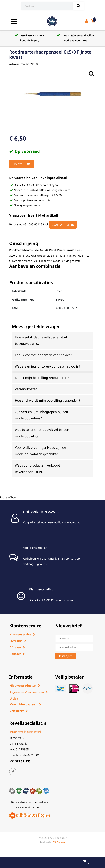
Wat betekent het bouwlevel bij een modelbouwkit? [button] (42, 433)
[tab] (52, 340)
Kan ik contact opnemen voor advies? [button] (43, 355)
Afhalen (15, 647)
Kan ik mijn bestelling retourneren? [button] (42, 378)
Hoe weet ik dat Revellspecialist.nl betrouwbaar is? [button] (41, 340)
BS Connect (60, 842)
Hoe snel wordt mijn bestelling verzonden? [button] (47, 400)
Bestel (22, 164)
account (74, 522)
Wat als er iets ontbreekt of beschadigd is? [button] (47, 366)
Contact (15, 654)
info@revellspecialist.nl (25, 732)
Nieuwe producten (23, 686)
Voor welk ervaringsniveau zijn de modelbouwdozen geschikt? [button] (40, 451)
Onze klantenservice (61, 558)
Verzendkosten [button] (26, 389)
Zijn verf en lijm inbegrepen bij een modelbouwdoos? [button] (41, 415)
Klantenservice (20, 634)
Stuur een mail (63, 225)
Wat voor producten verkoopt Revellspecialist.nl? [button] (37, 469)
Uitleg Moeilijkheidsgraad (23, 701)
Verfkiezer (17, 711)
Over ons (16, 641)
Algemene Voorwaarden (27, 692)
